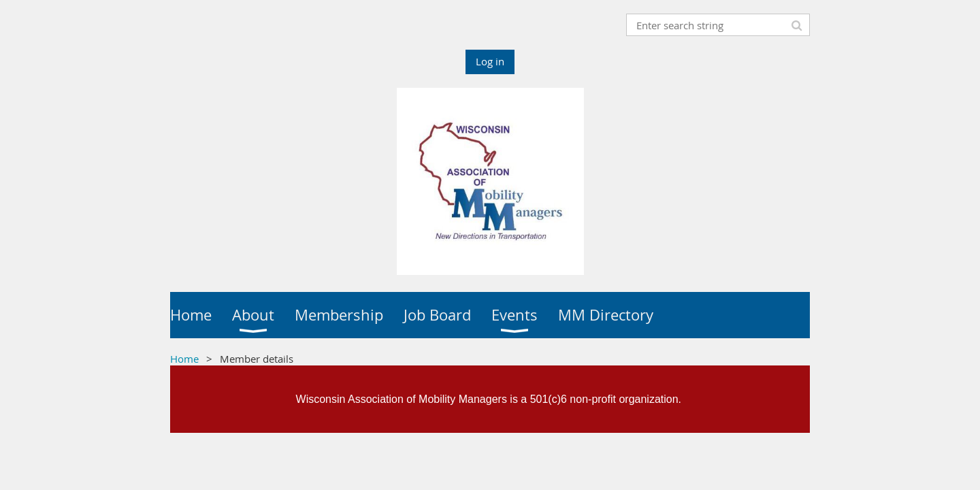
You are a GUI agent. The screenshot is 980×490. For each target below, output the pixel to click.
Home (184, 359)
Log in (490, 61)
